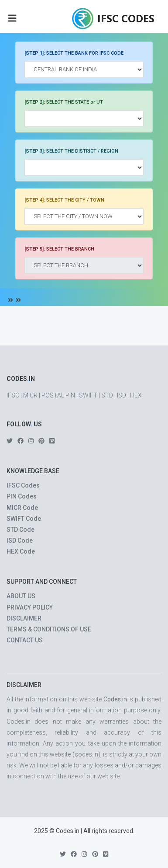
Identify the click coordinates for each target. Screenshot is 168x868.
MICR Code (22, 508)
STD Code (21, 530)
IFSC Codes (23, 485)
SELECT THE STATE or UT (64, 102)
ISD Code (20, 540)
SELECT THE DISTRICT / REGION (71, 151)
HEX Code (21, 551)
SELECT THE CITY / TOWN (64, 200)
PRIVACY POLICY (30, 607)
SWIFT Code (24, 519)
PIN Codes (22, 496)
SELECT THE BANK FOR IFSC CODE (74, 53)
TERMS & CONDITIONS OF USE (49, 629)
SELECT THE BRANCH (59, 249)
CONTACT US (25, 640)
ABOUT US (21, 596)
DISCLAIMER (24, 618)
